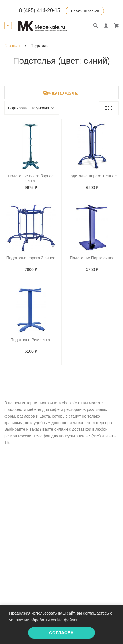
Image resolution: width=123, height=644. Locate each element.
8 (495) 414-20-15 (40, 10)
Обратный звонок (85, 11)
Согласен (61, 633)
